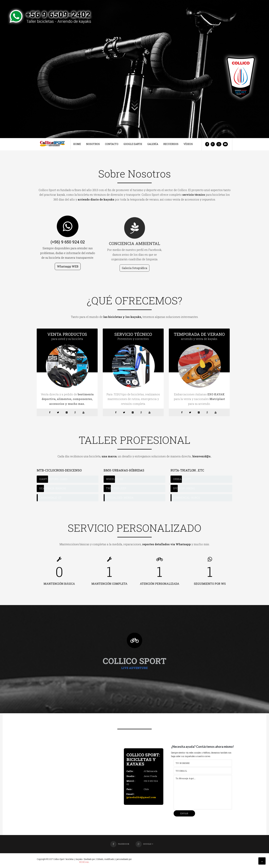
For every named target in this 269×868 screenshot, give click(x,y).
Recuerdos (171, 144)
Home (77, 144)
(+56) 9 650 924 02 (68, 244)
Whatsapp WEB (68, 268)
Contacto (112, 144)
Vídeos (188, 144)
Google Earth (133, 144)
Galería (153, 144)
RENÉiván (84, 862)
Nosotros (93, 144)
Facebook (120, 844)
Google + (144, 844)
